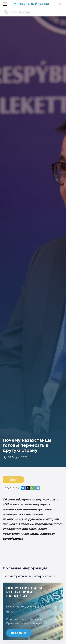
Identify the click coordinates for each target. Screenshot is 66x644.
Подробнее (19, 633)
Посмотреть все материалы (29, 576)
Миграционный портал (31, 4)
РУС (59, 4)
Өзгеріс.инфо (13, 539)
